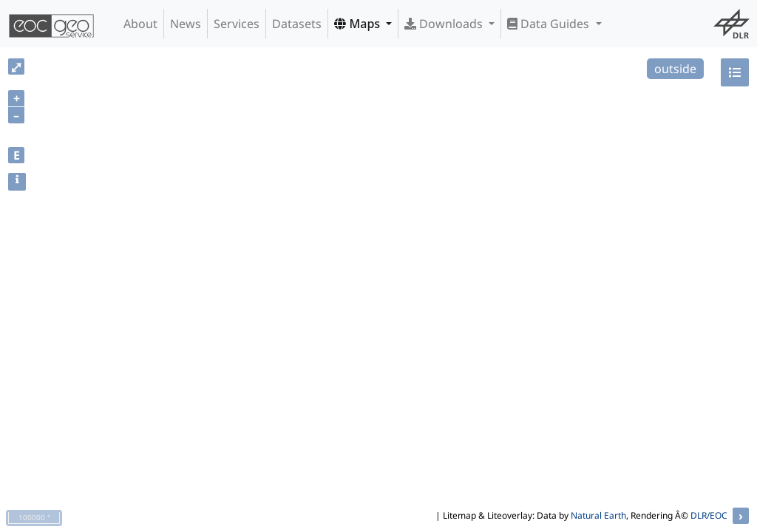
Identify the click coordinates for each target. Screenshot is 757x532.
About (140, 24)
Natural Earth (598, 515)
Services (237, 24)
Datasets (297, 24)
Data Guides (550, 24)
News (186, 24)
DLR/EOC (709, 515)
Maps (359, 24)
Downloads (445, 24)
